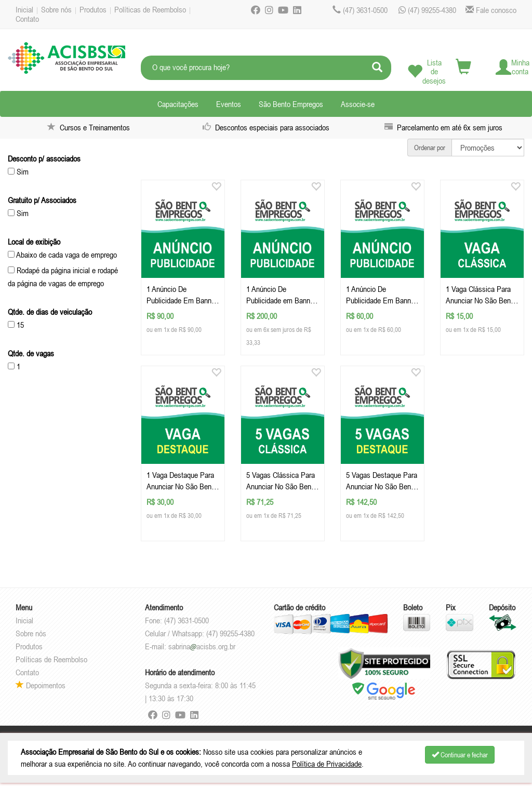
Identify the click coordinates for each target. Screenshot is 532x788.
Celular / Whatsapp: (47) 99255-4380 (200, 633)
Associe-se (358, 104)
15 (16, 325)
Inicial (24, 9)
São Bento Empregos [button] (291, 104)
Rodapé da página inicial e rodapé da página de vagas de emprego (63, 277)
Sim (18, 171)
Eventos (229, 104)
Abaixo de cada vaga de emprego (62, 255)
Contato (27, 19)
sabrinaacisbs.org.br (202, 646)
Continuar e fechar (460, 755)
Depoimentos (41, 685)
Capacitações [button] (178, 104)
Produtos (93, 9)
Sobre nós (56, 9)
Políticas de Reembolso (150, 9)
